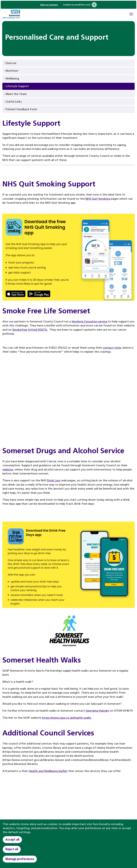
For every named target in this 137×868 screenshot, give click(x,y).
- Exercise (10, 63)
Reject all (12, 849)
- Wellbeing (11, 78)
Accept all (12, 840)
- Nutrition (11, 71)
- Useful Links (13, 102)
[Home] (11, 15)
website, (8, 469)
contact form (112, 348)
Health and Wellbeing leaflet (48, 771)
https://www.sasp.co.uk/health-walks (67, 718)
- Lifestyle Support (16, 86)
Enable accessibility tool (80, 5)
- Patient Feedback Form (20, 109)
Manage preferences (20, 859)
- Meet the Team (15, 94)
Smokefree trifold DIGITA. (30, 330)
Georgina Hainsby (97, 711)
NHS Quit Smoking (98, 199)
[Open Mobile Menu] (131, 15)
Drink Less (54, 480)
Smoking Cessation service (90, 321)
